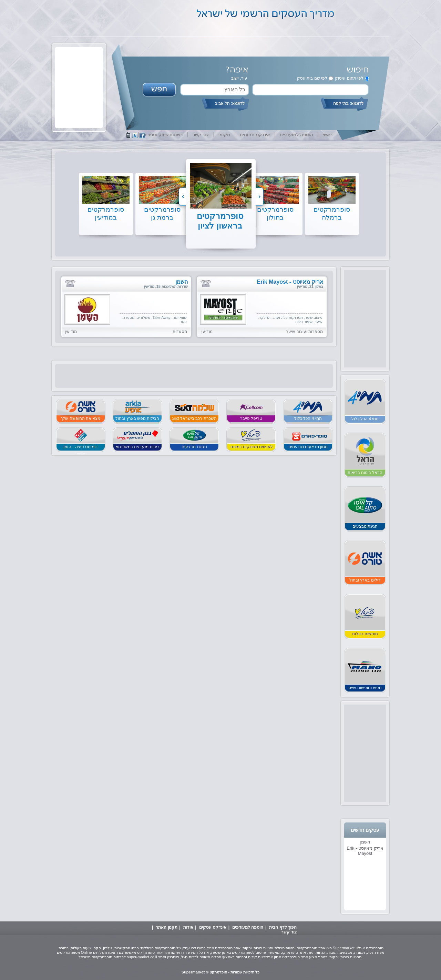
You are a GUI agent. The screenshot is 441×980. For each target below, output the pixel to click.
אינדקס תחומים (255, 135)
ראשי (328, 135)
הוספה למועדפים (296, 135)
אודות (188, 927)
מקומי (224, 135)
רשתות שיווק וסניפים (163, 135)
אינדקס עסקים (213, 927)
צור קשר (201, 135)
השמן (365, 842)
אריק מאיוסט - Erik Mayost (365, 851)
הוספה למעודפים (248, 927)
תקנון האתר (166, 927)
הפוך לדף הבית (283, 927)
